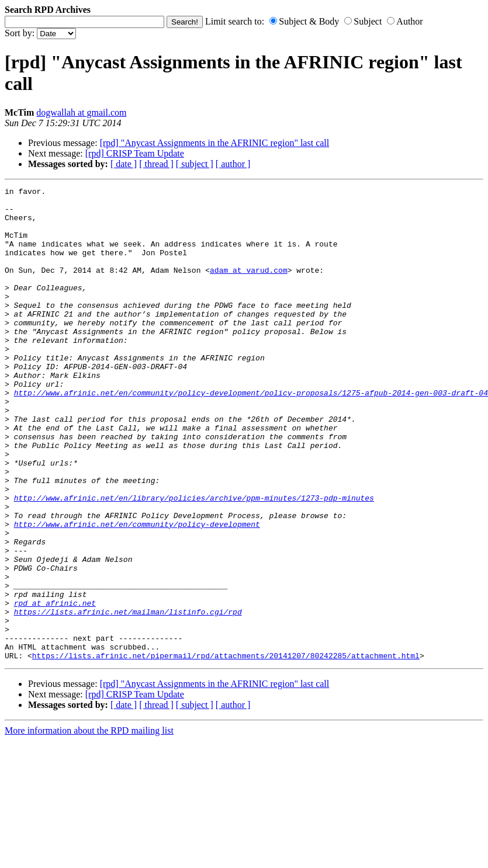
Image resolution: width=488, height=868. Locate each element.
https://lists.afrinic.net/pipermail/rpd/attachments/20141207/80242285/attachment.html (226, 750)
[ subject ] (195, 164)
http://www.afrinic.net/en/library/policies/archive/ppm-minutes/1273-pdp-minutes (194, 561)
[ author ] (233, 164)
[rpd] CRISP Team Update (135, 153)
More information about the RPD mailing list (89, 825)
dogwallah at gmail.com (81, 112)
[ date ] (124, 164)
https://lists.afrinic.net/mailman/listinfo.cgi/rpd (128, 697)
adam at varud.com (249, 287)
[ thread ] (156, 164)
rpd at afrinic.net (55, 687)
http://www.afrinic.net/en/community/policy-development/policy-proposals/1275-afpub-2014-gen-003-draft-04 (251, 435)
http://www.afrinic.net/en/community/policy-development (137, 592)
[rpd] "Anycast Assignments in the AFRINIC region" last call (215, 143)
